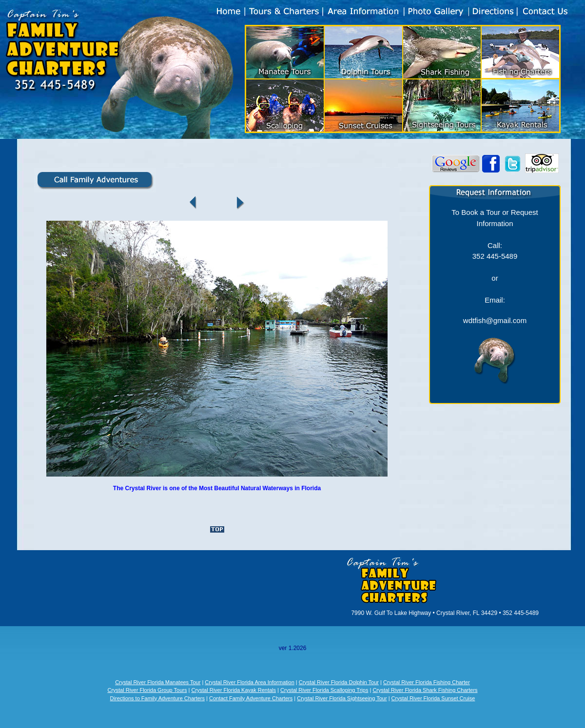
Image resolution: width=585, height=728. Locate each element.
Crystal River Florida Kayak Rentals (234, 690)
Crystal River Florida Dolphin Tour (339, 682)
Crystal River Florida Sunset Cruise (433, 698)
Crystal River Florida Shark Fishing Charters (425, 690)
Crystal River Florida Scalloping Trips (324, 690)
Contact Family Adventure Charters (251, 698)
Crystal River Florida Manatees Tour (158, 682)
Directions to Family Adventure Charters (157, 698)
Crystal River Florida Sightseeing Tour (342, 698)
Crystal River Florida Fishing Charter (427, 682)
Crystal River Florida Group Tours (147, 690)
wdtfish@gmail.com (495, 320)
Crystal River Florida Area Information (249, 682)
